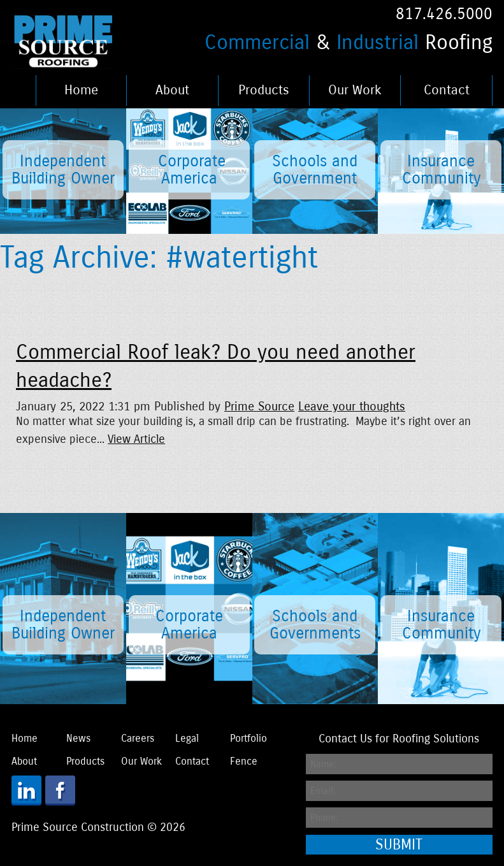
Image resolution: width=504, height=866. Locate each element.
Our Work (355, 90)
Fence (244, 761)
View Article (136, 439)
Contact (447, 90)
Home (81, 90)
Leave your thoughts (352, 406)
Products (264, 90)
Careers (138, 738)
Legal (187, 738)
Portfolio (248, 738)
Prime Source (259, 406)
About (172, 90)
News (78, 738)
